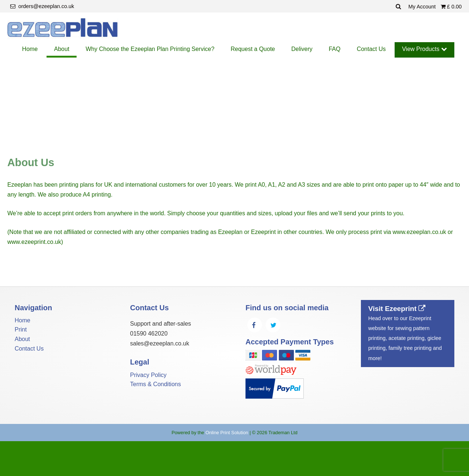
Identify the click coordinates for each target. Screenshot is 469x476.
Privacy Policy (148, 375)
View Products (424, 49)
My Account (423, 7)
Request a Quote (253, 49)
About (62, 49)
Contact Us (371, 49)
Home (30, 49)
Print (21, 329)
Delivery (302, 49)
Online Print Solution (227, 433)
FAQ (335, 49)
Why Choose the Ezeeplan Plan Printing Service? (150, 49)
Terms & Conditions (156, 384)
